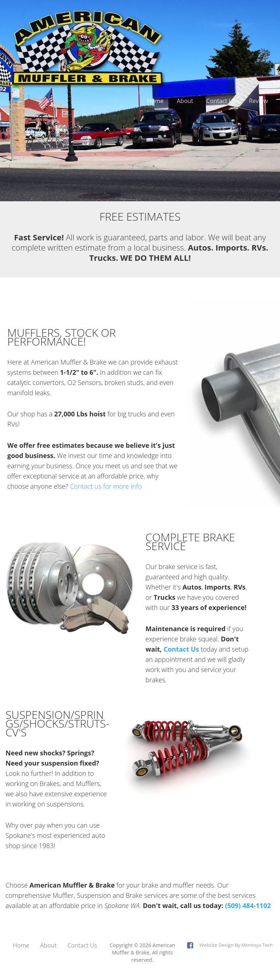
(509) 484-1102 (248, 905)
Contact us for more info (106, 486)
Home (155, 101)
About (185, 101)
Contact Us (221, 101)
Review (258, 101)
